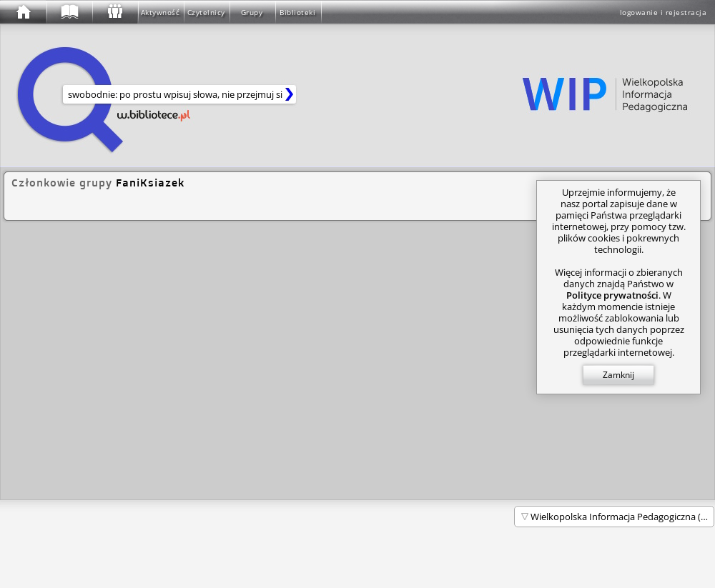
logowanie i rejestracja (664, 12)
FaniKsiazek (150, 183)
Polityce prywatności (612, 295)
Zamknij (618, 375)
